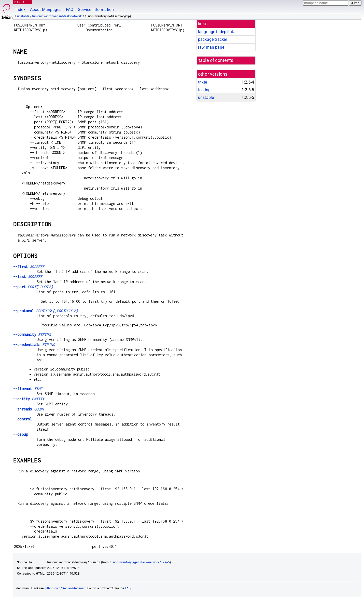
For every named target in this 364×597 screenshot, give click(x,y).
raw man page (211, 47)
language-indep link (216, 32)
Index (20, 10)
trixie (202, 82)
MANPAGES (23, 2)
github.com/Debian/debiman (65, 588)
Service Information (96, 10)
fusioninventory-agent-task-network (57, 16)
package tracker (213, 39)
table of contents (216, 60)
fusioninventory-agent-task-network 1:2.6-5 (140, 562)
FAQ (70, 10)
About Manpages (46, 10)
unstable (23, 16)
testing (204, 90)
